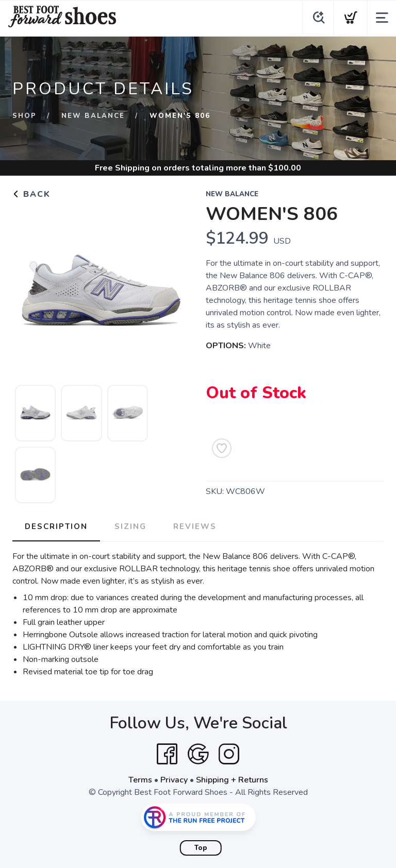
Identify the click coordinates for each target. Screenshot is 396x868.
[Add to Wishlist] (222, 448)
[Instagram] (229, 754)
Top (201, 848)
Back (31, 194)
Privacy (174, 780)
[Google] (198, 754)
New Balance (93, 116)
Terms (140, 780)
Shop (24, 116)
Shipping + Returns (232, 780)
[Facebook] (167, 754)
